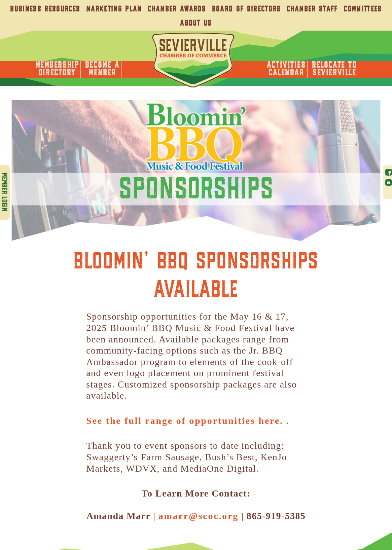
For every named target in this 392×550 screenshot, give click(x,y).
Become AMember (102, 69)
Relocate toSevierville (334, 69)
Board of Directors (246, 9)
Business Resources (45, 9)
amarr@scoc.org (199, 516)
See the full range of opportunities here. (186, 421)
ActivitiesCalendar (286, 69)
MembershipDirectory (57, 69)
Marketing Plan (114, 9)
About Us (196, 23)
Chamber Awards (177, 9)
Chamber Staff (312, 9)
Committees (363, 9)
